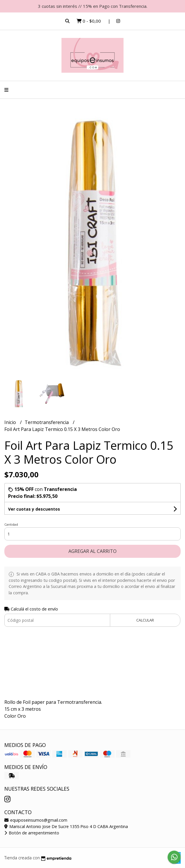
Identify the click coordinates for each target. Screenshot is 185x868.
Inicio (11, 422)
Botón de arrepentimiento (32, 833)
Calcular (145, 620)
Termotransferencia (47, 422)
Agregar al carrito (92, 551)
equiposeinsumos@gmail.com (36, 820)
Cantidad (11, 524)
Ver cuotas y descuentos (34, 509)
